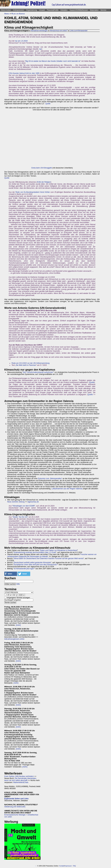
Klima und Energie (18, 14)
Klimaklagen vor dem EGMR (24, 506)
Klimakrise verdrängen (39, 31)
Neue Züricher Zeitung (16, 502)
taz (40, 49)
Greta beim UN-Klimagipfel (42, 168)
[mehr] (18, 625)
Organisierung (31, 10)
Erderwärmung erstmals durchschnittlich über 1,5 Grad (35, 552)
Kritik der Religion (44, 182)
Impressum (68, 866)
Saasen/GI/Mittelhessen (79, 10)
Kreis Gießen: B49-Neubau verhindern (19, 776)
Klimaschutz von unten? (59, 31)
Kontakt (62, 866)
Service (103, 10)
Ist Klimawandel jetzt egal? (24, 569)
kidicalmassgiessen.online (14, 639)
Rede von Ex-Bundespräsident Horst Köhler (33, 192)
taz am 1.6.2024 (21, 41)
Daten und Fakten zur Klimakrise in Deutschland (59, 550)
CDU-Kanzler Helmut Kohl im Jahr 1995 (24, 73)
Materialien (94, 10)
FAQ (74, 866)
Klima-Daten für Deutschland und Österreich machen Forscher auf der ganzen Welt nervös (49, 558)
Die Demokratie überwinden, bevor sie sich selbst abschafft (20, 779)
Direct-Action (6, 10)
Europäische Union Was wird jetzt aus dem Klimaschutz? (36, 565)
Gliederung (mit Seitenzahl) (15, 807)
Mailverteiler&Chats (21, 782)
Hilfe (18, 584)
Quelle (48, 104)
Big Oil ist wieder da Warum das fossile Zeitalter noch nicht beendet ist (53, 61)
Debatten (64, 10)
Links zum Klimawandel (78, 31)
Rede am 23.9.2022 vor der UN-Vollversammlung (30, 363)
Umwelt (42, 10)
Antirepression (19, 10)
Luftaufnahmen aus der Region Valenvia (67, 489)
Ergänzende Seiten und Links (16, 799)
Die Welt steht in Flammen (26, 365)
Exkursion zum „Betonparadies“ (50, 479)
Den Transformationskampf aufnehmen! (38, 372)
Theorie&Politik (53, 10)
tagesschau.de (33, 502)
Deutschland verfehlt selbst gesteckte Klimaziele (32, 563)
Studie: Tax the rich (20, 517)
